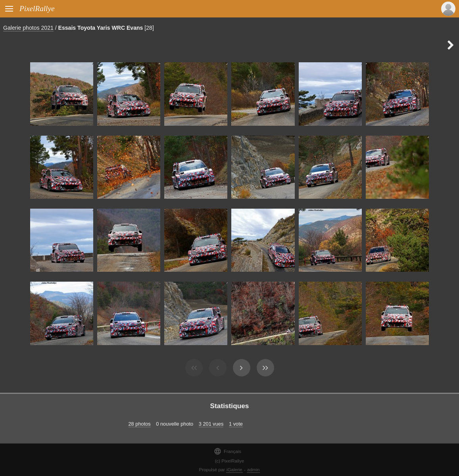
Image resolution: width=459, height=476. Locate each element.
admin (253, 470)
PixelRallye (37, 9)
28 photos (140, 424)
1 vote (236, 424)
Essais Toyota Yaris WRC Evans (101, 28)
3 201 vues (211, 424)
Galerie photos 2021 (28, 28)
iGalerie (234, 470)
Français (228, 451)
